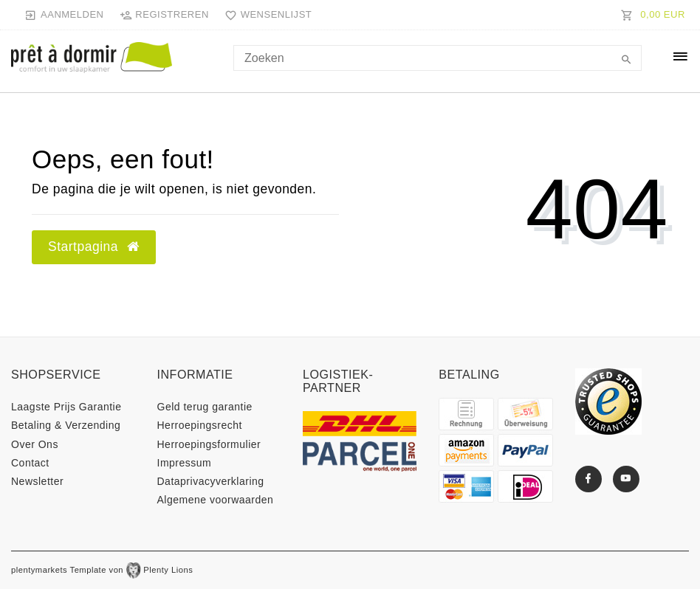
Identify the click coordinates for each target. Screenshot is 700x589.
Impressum (185, 463)
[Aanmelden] (64, 15)
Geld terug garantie (205, 407)
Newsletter (37, 481)
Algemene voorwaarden (216, 500)
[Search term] (437, 58)
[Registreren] (164, 15)
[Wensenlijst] (265, 15)
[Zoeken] (627, 61)
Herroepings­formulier (209, 444)
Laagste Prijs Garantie (66, 407)
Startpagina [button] (94, 247)
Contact (30, 463)
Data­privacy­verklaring (211, 481)
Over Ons (35, 444)
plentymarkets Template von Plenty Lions (102, 570)
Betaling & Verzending (66, 425)
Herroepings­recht (200, 425)
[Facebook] (589, 479)
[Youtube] (626, 479)
